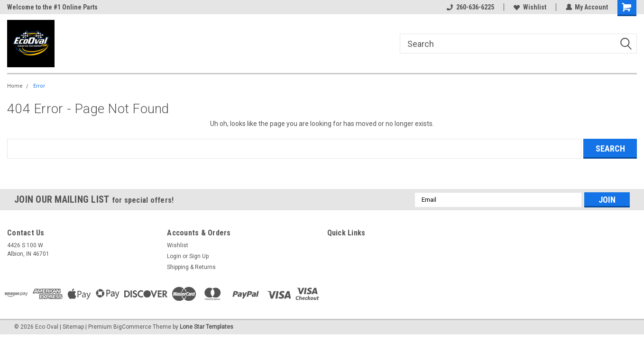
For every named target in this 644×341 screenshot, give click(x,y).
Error (39, 86)
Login (174, 256)
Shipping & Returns (191, 267)
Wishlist (529, 7)
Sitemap (73, 327)
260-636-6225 (470, 7)
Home (15, 86)
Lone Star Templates (207, 327)
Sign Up (199, 256)
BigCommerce (132, 327)
